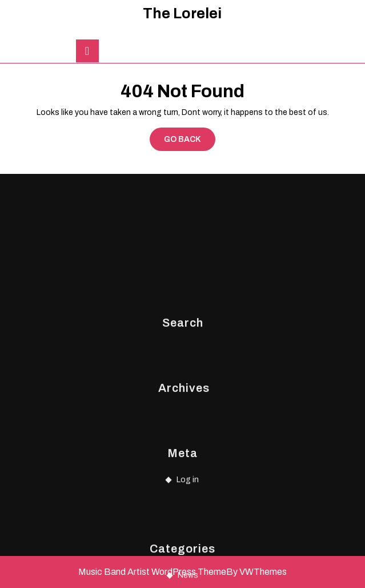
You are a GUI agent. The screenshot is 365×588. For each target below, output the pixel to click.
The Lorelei (182, 13)
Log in (188, 536)
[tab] (87, 51)
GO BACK (190, 142)
